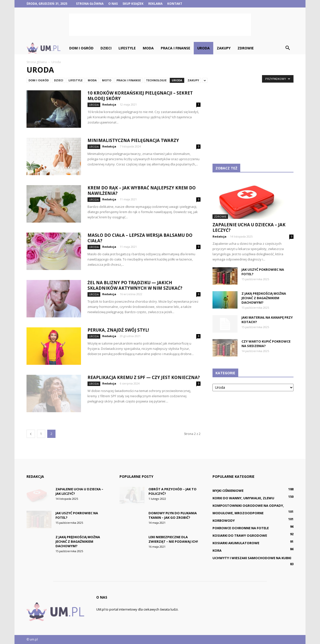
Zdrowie (246, 48)
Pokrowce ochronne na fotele (241, 528)
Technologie (156, 80)
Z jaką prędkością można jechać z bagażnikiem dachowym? (264, 298)
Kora (217, 550)
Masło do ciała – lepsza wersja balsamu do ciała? (140, 238)
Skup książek (133, 4)
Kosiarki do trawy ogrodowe (240, 535)
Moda (148, 48)
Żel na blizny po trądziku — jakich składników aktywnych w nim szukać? (135, 285)
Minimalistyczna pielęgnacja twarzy (133, 140)
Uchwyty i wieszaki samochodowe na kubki (252, 558)
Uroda (203, 48)
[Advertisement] (160, 25)
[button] (287, 48)
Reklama (155, 4)
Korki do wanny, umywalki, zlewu (243, 498)
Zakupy (224, 48)
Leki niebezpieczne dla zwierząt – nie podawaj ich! (173, 539)
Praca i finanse (175, 48)
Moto (107, 80)
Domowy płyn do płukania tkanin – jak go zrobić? (173, 515)
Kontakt (175, 4)
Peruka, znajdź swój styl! (118, 330)
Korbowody (224, 520)
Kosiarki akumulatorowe (236, 543)
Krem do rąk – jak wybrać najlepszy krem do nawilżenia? (142, 191)
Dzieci (106, 48)
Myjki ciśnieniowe (228, 491)
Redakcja (109, 104)
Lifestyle (127, 48)
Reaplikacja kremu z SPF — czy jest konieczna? (144, 377)
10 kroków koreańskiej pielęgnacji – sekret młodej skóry (140, 96)
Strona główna (90, 4)
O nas (113, 4)
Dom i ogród (81, 48)
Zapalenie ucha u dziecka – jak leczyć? (249, 227)
